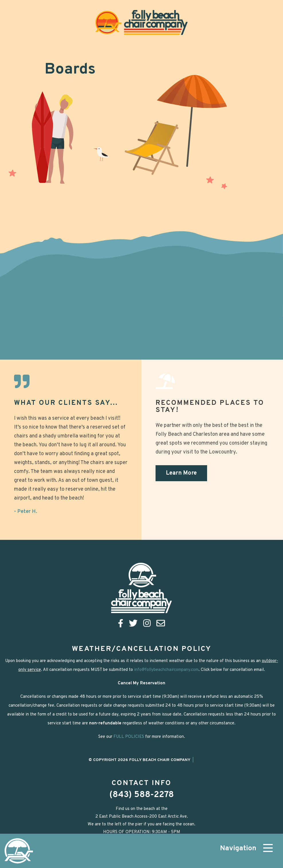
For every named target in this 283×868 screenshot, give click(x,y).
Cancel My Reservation (141, 683)
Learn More (181, 473)
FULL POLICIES (129, 737)
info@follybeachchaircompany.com (166, 670)
